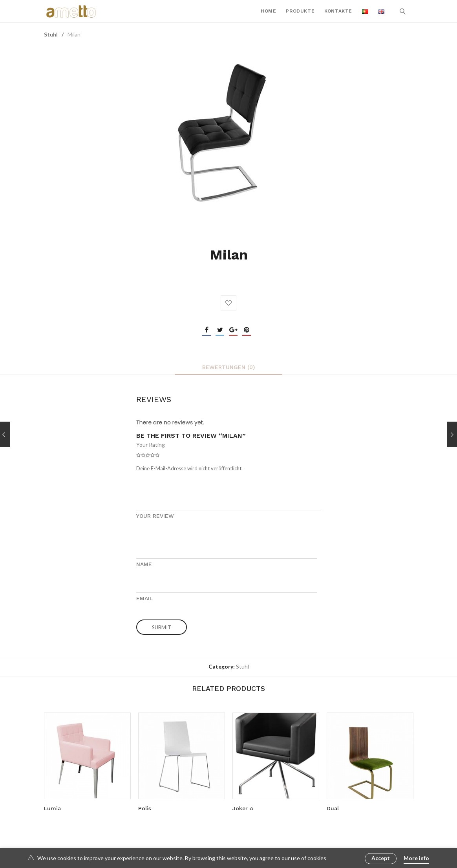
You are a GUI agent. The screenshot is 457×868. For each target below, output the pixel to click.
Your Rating (151, 445)
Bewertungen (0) (228, 367)
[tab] (228, 367)
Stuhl (51, 34)
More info (416, 858)
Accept (381, 858)
